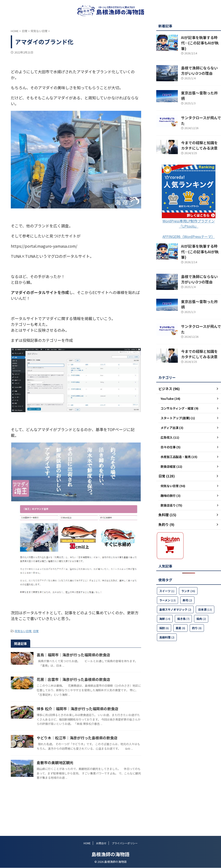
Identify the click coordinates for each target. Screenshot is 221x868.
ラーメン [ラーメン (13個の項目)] (167, 571)
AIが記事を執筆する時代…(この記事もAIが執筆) (199, 39)
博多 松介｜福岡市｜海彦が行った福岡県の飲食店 (96, 720)
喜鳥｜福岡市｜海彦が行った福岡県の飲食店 (92, 654)
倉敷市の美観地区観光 (74, 787)
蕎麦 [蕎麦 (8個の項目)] (180, 599)
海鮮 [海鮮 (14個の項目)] (165, 590)
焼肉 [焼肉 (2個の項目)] (201, 590)
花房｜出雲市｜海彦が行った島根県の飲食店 (92, 687)
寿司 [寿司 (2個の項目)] (187, 571)
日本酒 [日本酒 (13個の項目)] (205, 581)
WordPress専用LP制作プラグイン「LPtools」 (189, 209)
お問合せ (101, 843)
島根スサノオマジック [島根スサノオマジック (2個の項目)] (175, 581)
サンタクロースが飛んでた (199, 108)
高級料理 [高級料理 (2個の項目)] (167, 608)
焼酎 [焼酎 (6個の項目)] (164, 599)
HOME (87, 843)
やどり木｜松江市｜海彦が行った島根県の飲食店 (95, 754)
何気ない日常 (23, 631)
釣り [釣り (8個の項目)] (197, 599)
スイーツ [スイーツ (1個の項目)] (167, 562)
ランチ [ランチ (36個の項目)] (188, 562)
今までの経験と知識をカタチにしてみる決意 (201, 131)
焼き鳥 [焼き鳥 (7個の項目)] (183, 590)
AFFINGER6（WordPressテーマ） (189, 222)
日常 (36, 631)
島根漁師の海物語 (110, 854)
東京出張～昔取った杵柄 (198, 87)
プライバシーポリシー (125, 843)
